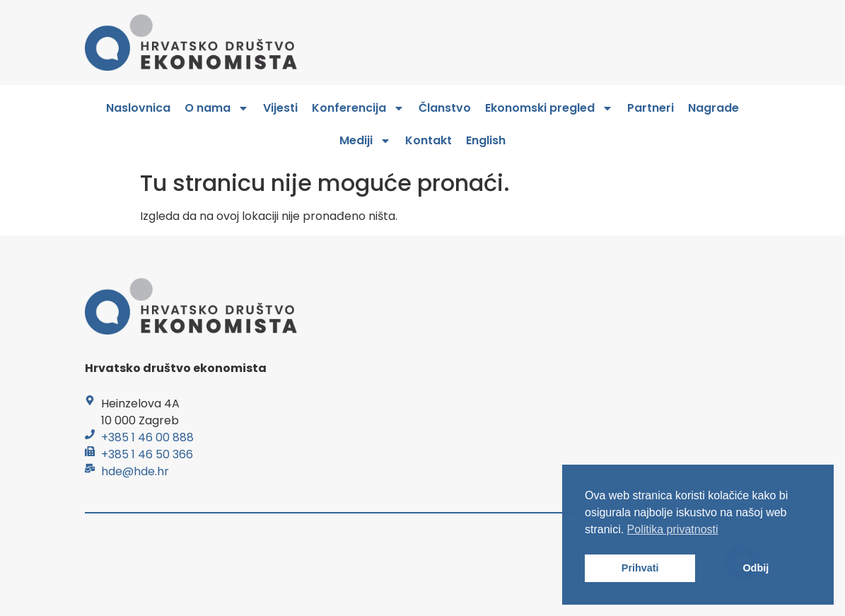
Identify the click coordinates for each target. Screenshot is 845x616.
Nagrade (713, 108)
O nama (217, 108)
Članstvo (445, 108)
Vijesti (280, 108)
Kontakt (429, 140)
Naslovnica (138, 108)
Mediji (365, 141)
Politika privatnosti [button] (673, 529)
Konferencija (358, 108)
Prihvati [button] (640, 568)
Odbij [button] (756, 568)
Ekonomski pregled (549, 108)
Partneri (651, 108)
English (486, 140)
